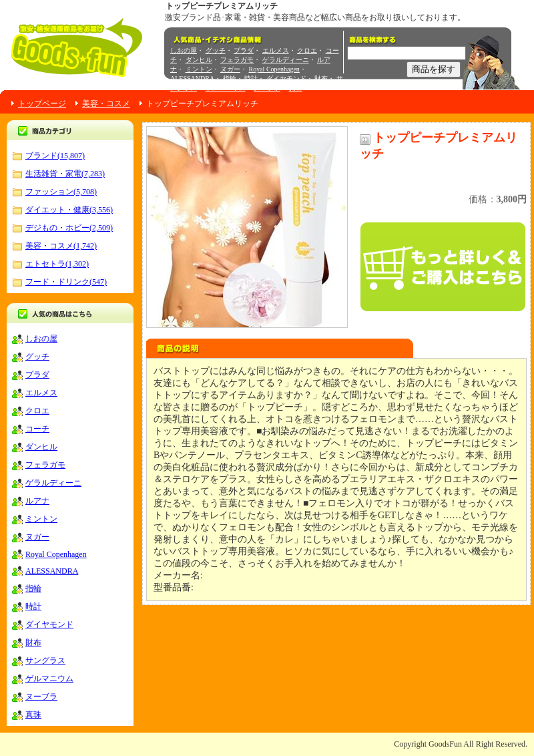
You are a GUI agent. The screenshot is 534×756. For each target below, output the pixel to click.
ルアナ (37, 501)
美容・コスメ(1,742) (61, 246)
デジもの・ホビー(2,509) (69, 228)
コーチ (37, 429)
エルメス (276, 50)
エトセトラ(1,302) (57, 264)
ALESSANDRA (192, 78)
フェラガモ (237, 60)
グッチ (216, 50)
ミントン (199, 69)
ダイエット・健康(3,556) (69, 210)
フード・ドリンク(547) (66, 282)
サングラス (45, 660)
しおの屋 (184, 50)
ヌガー (230, 69)
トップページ (42, 104)
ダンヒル (199, 60)
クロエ (307, 50)
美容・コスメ (106, 104)
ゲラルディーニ (286, 60)
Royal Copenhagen (274, 69)
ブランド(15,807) (55, 156)
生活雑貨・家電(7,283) (65, 174)
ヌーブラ (267, 88)
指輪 (230, 78)
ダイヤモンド (286, 78)
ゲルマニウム (226, 88)
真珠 (296, 88)
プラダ (244, 50)
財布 (321, 78)
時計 (251, 78)
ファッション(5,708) (61, 192)
